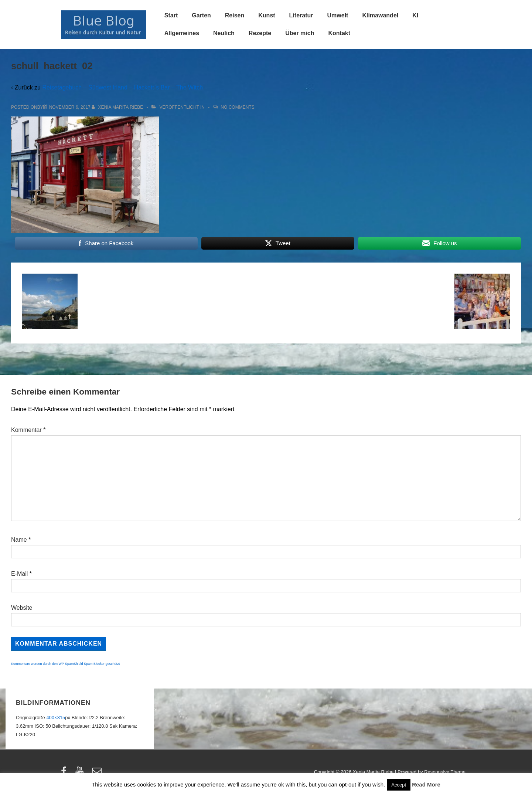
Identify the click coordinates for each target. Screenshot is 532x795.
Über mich (300, 33)
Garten (201, 15)
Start (171, 15)
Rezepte (260, 33)
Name (19, 540)
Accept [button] (399, 785)
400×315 (56, 718)
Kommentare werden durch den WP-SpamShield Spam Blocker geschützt (65, 664)
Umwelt (338, 15)
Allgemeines (182, 33)
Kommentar (28, 430)
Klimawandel (380, 15)
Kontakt (339, 33)
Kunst (267, 15)
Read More (426, 784)
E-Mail (19, 574)
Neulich (224, 33)
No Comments (237, 107)
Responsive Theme (445, 772)
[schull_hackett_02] (70, 107)
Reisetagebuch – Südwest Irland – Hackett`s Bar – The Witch (122, 87)
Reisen (235, 15)
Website (22, 608)
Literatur (301, 15)
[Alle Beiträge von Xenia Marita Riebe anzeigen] (118, 107)
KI (415, 15)
